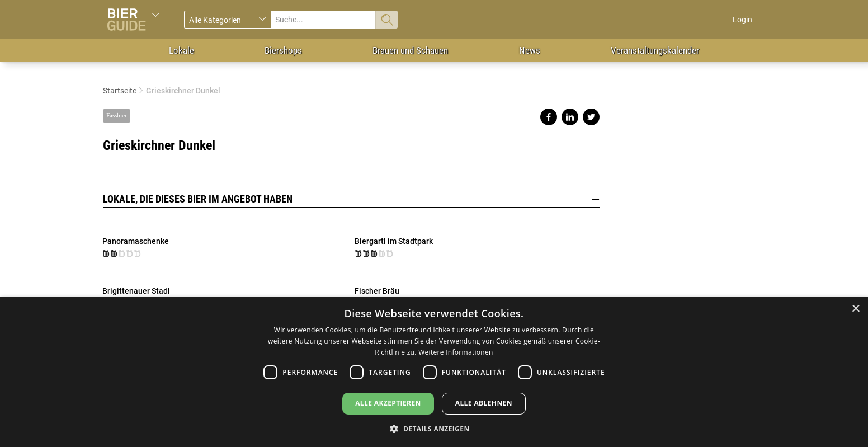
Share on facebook (549, 117)
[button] (434, 428)
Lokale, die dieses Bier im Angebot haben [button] (351, 199)
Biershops (283, 50)
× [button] (855, 309)
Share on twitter (591, 117)
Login (742, 20)
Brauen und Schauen (410, 50)
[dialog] (434, 372)
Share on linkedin (570, 117)
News (530, 50)
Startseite (120, 91)
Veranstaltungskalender (655, 50)
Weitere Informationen (456, 352)
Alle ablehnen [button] (484, 403)
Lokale (181, 50)
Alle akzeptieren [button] (388, 403)
